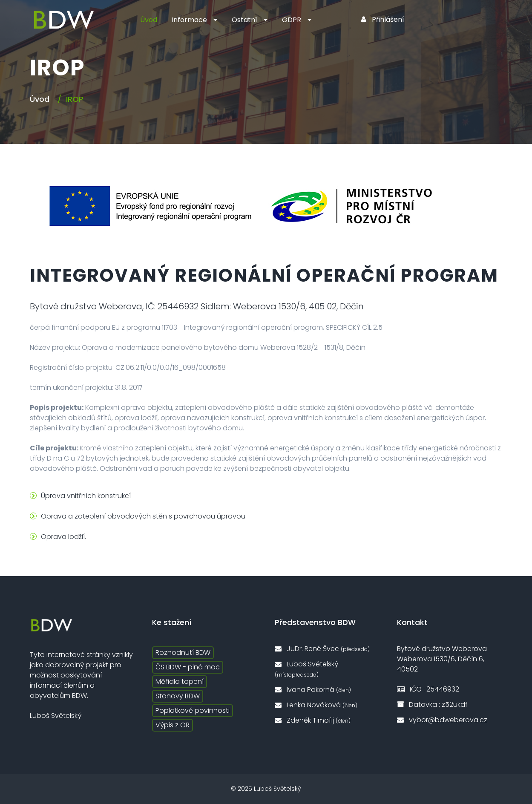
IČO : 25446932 (428, 689)
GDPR (292, 20)
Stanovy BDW (178, 696)
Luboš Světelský (306, 669)
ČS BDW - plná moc (188, 667)
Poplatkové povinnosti (193, 710)
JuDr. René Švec (322, 649)
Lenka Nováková (316, 705)
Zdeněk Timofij (313, 720)
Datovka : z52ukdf (432, 705)
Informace (189, 20)
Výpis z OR (173, 725)
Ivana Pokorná (313, 690)
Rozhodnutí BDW (183, 653)
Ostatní (244, 20)
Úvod (149, 20)
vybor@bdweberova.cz (442, 720)
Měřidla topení (180, 682)
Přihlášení (383, 19)
